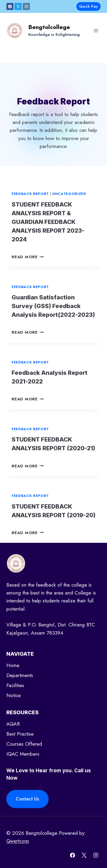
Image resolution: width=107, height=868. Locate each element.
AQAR (13, 724)
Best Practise (20, 734)
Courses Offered (24, 744)
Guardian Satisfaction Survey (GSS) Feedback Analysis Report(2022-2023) (53, 306)
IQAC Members (23, 754)
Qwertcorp (18, 841)
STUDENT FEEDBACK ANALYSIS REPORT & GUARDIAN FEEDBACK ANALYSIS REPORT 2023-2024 (48, 222)
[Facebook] (10, 6)
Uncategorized (69, 194)
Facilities (15, 685)
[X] (18, 6)
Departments (20, 675)
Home (13, 665)
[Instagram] (26, 6)
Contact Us (27, 799)
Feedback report (30, 194)
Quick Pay (88, 6)
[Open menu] (96, 30)
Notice (13, 695)
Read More (28, 257)
